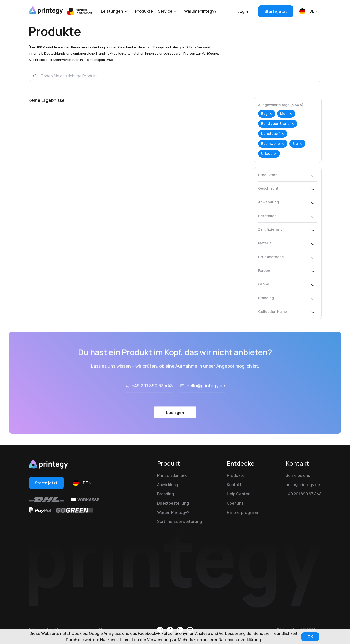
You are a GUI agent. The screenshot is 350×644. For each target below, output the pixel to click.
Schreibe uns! (298, 475)
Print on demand (172, 475)
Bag (264, 114)
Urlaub (267, 154)
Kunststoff (270, 134)
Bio (295, 144)
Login (243, 11)
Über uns (235, 503)
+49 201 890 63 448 (152, 399)
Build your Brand (275, 124)
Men (284, 114)
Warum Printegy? (200, 11)
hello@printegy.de (206, 399)
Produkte (144, 11)
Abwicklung (168, 485)
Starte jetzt (276, 11)
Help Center (238, 494)
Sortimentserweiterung (179, 521)
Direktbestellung (173, 503)
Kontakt (234, 485)
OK (310, 637)
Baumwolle (270, 144)
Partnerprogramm (244, 512)
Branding (165, 494)
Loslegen (175, 426)
